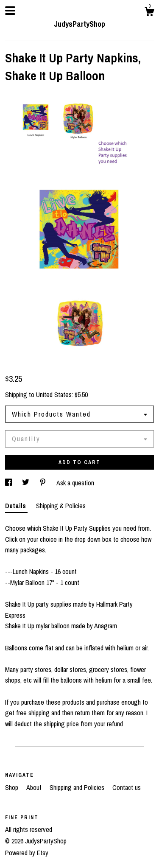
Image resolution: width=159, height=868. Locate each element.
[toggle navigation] (10, 11)
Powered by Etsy (27, 853)
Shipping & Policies (61, 506)
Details (16, 506)
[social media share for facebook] (9, 483)
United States (54, 395)
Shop (13, 787)
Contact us (127, 787)
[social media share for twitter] (26, 483)
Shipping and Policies (78, 787)
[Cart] (149, 13)
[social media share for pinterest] (44, 483)
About (35, 787)
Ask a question (75, 483)
